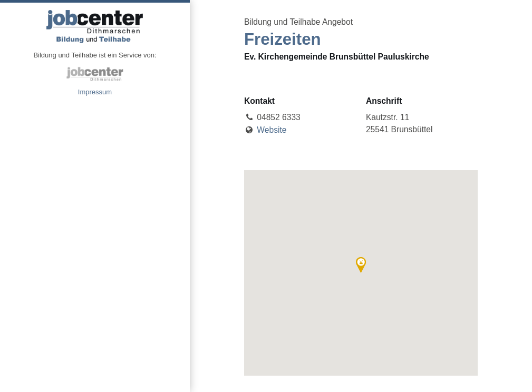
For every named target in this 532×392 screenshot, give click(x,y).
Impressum (95, 92)
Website (272, 130)
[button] (361, 265)
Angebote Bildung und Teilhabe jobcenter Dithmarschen (95, 26)
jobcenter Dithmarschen (95, 74)
